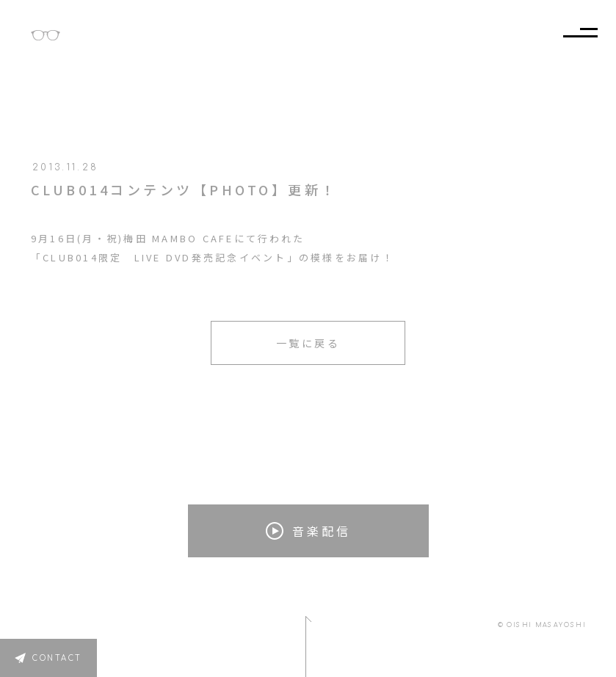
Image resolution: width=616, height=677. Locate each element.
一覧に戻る (308, 343)
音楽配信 (308, 531)
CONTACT (57, 658)
